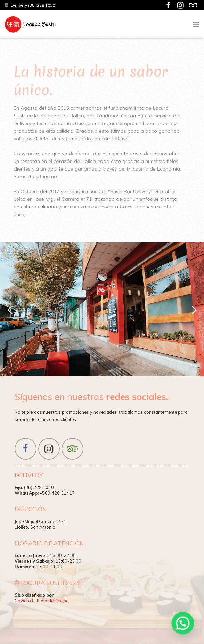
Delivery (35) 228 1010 (33, 5)
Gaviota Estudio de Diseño (42, 601)
